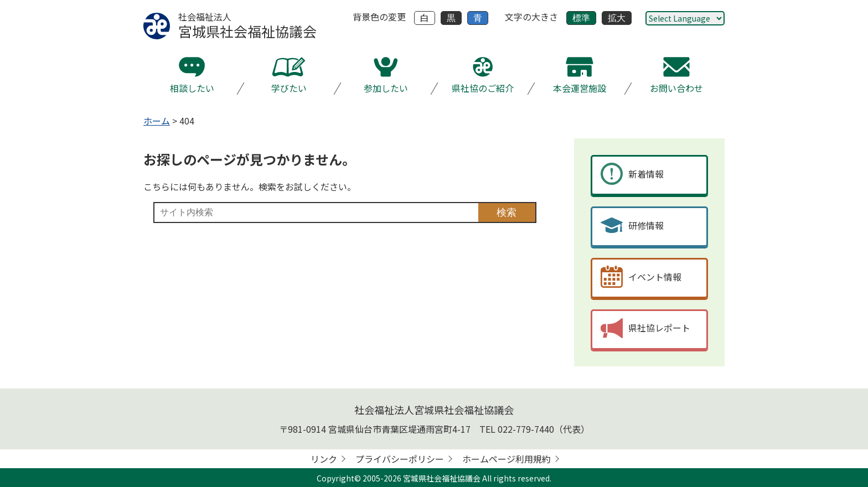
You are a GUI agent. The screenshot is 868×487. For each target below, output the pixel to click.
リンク (324, 459)
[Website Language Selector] (685, 18)
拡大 (617, 18)
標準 (581, 18)
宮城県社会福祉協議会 (442, 478)
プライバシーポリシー (400, 459)
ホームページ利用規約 (507, 459)
